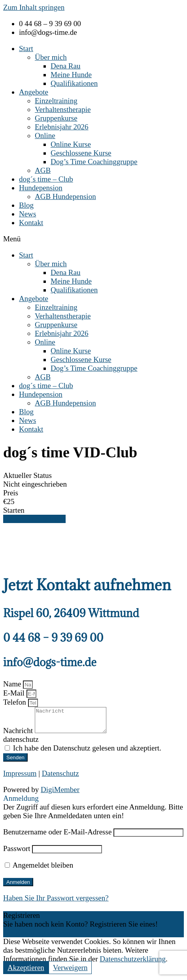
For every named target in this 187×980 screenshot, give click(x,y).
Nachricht (19, 735)
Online (45, 136)
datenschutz (21, 744)
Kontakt (31, 223)
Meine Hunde (71, 75)
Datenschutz (60, 778)
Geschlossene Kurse (81, 153)
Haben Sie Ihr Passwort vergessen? (56, 903)
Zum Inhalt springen (34, 7)
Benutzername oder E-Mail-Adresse (57, 837)
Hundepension (41, 188)
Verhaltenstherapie (63, 109)
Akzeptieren (26, 972)
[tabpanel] (93, 543)
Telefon (16, 702)
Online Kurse (71, 144)
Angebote (34, 92)
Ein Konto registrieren (37, 937)
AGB (43, 170)
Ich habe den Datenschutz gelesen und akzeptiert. (87, 753)
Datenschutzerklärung (133, 964)
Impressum (20, 778)
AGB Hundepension (65, 196)
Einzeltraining (56, 101)
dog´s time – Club (46, 179)
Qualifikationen (74, 83)
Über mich (51, 57)
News (27, 214)
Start (26, 48)
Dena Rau (65, 66)
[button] (93, 239)
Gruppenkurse (56, 118)
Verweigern (70, 972)
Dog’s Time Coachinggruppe (94, 162)
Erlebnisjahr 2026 (62, 127)
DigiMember (60, 794)
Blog (26, 205)
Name (13, 684)
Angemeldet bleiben (39, 870)
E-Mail (15, 693)
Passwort (17, 853)
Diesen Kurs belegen (34, 519)
